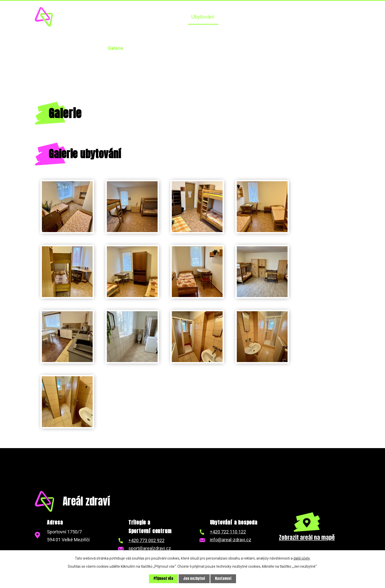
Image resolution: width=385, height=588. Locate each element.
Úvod (149, 17)
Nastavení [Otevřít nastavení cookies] (223, 579)
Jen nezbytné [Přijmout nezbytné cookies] (194, 579)
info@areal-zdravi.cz (231, 540)
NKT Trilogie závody (297, 17)
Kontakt (338, 17)
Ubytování (203, 17)
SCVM (259, 17)
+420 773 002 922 (146, 540)
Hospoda (233, 17)
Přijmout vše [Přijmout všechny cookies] (163, 579)
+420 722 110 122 (228, 532)
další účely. (302, 558)
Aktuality (173, 17)
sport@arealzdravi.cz (150, 548)
